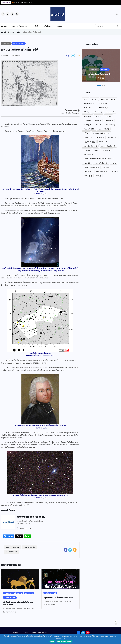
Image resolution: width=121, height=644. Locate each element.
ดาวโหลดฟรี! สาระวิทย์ (20, 26)
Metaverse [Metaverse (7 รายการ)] (110, 112)
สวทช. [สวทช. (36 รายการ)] (87, 163)
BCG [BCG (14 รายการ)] (94, 99)
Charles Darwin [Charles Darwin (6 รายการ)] (89, 103)
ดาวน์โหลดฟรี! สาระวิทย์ (40, 633)
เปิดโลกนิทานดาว (11, 552)
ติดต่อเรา (60, 26)
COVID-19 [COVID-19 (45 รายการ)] (103, 103)
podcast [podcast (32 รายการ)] (109, 120)
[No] (119, 639)
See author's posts (26, 528)
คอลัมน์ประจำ (48, 26)
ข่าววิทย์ (35, 26)
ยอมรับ (52, 641)
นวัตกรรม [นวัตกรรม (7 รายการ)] (88, 137)
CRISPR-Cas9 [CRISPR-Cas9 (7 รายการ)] (88, 108)
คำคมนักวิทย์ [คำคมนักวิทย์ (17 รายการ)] (111, 125)
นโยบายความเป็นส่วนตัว (64, 641)
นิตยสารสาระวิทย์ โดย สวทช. (31, 517)
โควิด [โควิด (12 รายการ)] (115, 172)
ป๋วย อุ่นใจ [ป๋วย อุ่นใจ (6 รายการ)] (103, 142)
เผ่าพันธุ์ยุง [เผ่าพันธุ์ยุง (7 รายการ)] (88, 172)
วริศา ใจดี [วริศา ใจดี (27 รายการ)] (107, 150)
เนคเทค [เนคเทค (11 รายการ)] (107, 167)
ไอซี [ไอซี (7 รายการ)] (98, 176)
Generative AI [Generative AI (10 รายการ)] (103, 108)
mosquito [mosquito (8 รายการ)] (87, 116)
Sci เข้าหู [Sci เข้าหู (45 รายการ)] (87, 125)
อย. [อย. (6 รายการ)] (114, 163)
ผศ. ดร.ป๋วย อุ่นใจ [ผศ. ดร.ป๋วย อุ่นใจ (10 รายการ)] (90, 146)
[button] (99, 85)
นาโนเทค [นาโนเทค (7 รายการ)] (100, 137)
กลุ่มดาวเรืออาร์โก (29, 547)
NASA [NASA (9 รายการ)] (108, 116)
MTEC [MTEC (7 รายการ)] (98, 116)
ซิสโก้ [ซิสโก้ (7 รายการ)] (86, 133)
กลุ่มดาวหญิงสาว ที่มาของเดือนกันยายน (58, 598)
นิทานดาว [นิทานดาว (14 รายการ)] (112, 137)
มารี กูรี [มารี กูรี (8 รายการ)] (87, 150)
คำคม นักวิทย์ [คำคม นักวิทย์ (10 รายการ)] (89, 129)
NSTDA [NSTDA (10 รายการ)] (87, 120)
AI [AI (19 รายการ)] (85, 99)
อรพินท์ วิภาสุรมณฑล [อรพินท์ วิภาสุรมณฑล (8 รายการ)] (91, 167)
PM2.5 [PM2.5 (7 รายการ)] (98, 120)
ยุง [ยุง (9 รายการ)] (96, 150)
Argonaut (16, 547)
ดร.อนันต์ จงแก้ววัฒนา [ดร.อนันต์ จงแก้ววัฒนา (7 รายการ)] (101, 133)
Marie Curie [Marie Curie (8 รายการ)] (97, 112)
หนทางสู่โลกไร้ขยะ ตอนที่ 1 (99, 74)
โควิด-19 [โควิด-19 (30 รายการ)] (88, 176)
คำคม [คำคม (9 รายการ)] (99, 125)
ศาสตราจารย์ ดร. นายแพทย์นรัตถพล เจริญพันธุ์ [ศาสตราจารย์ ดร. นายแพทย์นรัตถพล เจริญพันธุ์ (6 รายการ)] (99, 159)
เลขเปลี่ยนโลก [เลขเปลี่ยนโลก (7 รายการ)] (102, 172)
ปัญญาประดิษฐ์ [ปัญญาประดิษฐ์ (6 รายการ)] (89, 142)
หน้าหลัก (4, 32)
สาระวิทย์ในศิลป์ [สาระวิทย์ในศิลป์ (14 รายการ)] (101, 163)
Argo (8, 547)
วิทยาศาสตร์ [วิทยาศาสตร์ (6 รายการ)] (88, 154)
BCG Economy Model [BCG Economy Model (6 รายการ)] (108, 99)
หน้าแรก (4, 26)
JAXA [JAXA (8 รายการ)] (86, 112)
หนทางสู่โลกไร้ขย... (29, 2)
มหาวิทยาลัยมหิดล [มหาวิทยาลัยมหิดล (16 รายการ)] (108, 146)
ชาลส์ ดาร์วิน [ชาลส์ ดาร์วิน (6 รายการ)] (104, 129)
